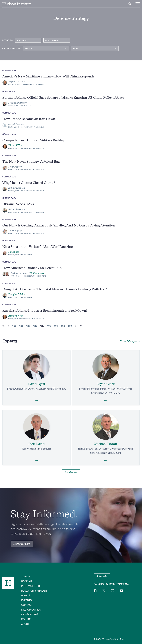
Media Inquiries (31, 610)
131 (56, 326)
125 (14, 326)
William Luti (37, 273)
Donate (26, 619)
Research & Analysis (34, 591)
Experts (26, 600)
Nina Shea (14, 252)
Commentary (27, 84)
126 (21, 326)
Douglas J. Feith (17, 294)
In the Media (25, 106)
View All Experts (130, 341)
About (25, 624)
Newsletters (30, 614)
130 (49, 326)
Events (26, 595)
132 (63, 326)
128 (35, 326)
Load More (71, 472)
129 (42, 326)
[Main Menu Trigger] (138, 4)
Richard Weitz (16, 145)
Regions (27, 581)
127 (28, 326)
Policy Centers (31, 586)
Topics (25, 576)
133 (70, 326)
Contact (27, 605)
